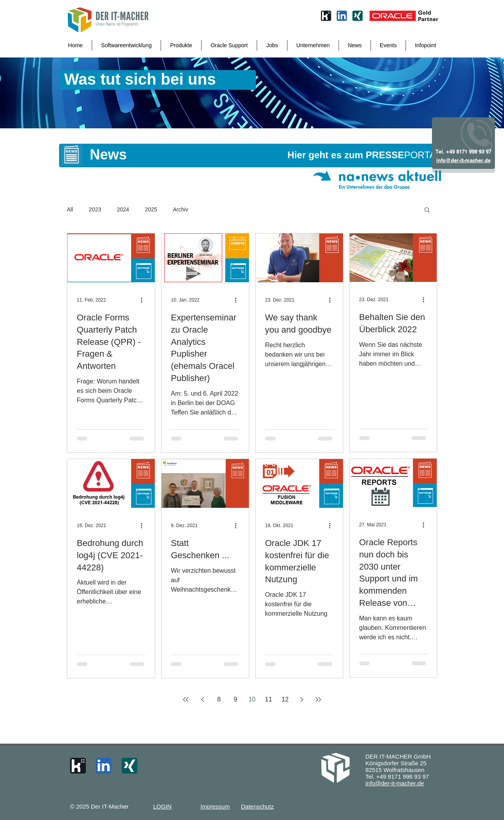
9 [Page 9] (236, 699)
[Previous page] (202, 700)
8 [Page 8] (219, 699)
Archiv (181, 209)
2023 (95, 209)
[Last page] (318, 700)
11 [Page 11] (269, 699)
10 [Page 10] (252, 699)
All (70, 209)
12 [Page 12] (285, 699)
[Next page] (302, 700)
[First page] (186, 700)
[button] (427, 210)
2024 (123, 209)
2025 (151, 209)
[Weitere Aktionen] (144, 300)
